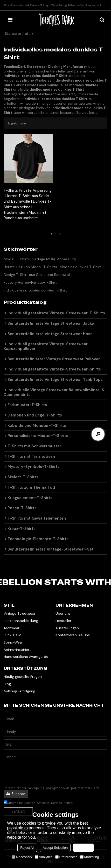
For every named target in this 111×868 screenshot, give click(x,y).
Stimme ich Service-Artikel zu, (38, 803)
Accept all (83, 848)
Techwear (12, 628)
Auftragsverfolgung (19, 691)
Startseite (13, 34)
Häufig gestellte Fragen (23, 677)
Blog (7, 684)
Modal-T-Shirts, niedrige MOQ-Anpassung (40, 259)
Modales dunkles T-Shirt (80, 267)
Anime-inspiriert (17, 650)
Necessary (22, 857)
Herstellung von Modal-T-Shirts (30, 267)
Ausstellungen (67, 628)
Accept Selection (55, 848)
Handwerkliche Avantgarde (26, 657)
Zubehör (16, 794)
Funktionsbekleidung (21, 621)
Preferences (66, 857)
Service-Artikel (62, 803)
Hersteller (63, 621)
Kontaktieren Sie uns (73, 635)
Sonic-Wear (13, 642)
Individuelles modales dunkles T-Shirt (35, 290)
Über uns (63, 614)
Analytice (44, 857)
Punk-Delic (12, 635)
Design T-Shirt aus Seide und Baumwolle (38, 275)
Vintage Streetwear (20, 614)
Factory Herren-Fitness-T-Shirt (30, 282)
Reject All (27, 848)
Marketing (90, 857)
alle (28, 34)
